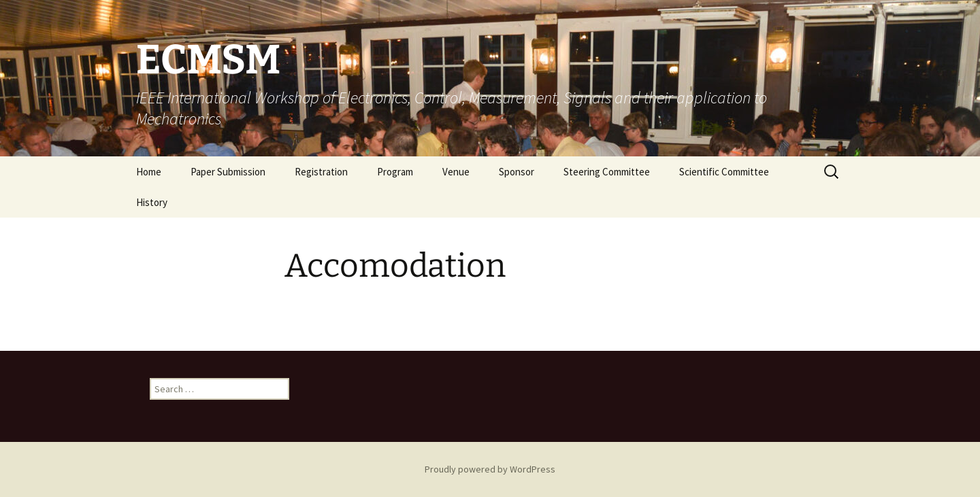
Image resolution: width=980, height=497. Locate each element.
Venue (456, 172)
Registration (321, 172)
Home (149, 172)
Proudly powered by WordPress (490, 469)
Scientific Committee (724, 172)
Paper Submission (228, 172)
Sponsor (517, 172)
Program (395, 172)
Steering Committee (607, 172)
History (152, 202)
